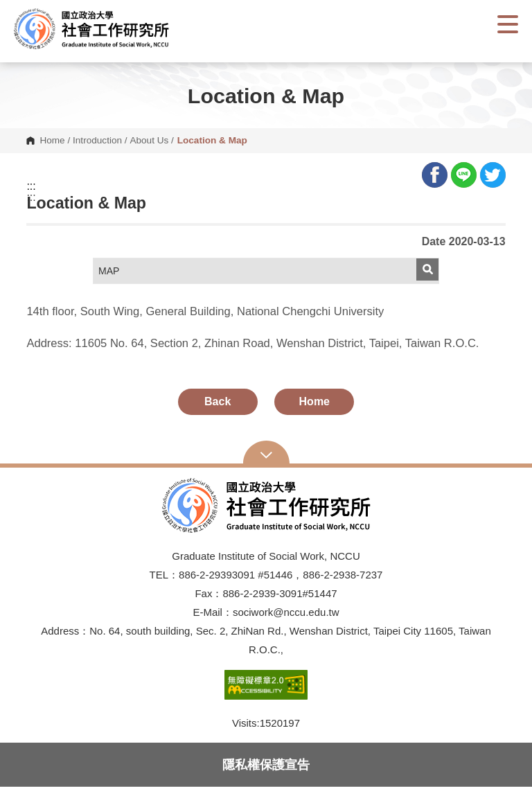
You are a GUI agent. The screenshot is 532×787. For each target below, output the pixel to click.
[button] (104, 29)
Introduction (97, 141)
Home (52, 141)
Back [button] (218, 401)
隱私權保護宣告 (266, 764)
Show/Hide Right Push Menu (508, 24)
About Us (149, 141)
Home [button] (314, 401)
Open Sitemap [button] (266, 454)
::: (31, 186)
